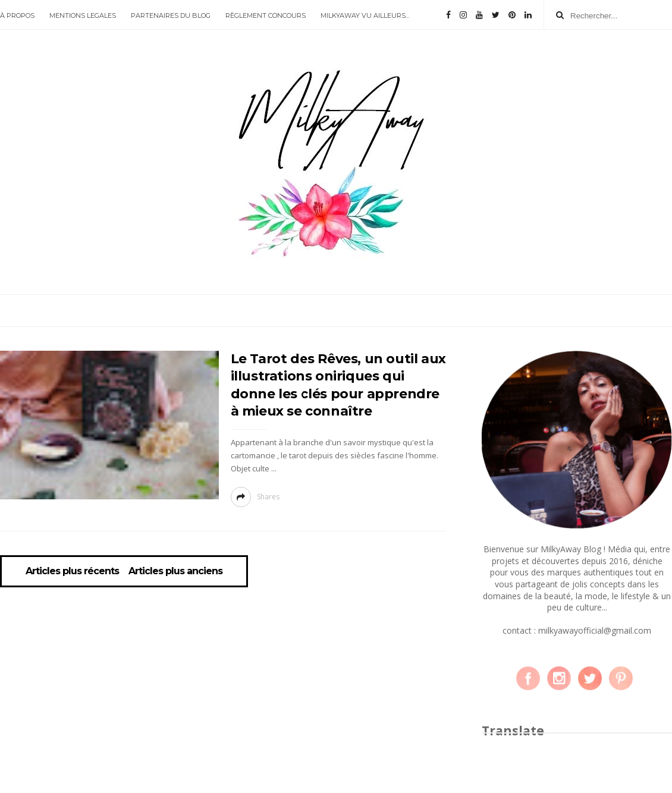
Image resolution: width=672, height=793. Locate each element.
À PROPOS (17, 15)
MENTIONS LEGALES (83, 15)
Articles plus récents (72, 571)
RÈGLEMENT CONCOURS (266, 15)
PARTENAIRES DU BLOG (171, 15)
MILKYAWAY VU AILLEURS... (365, 15)
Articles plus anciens (175, 571)
